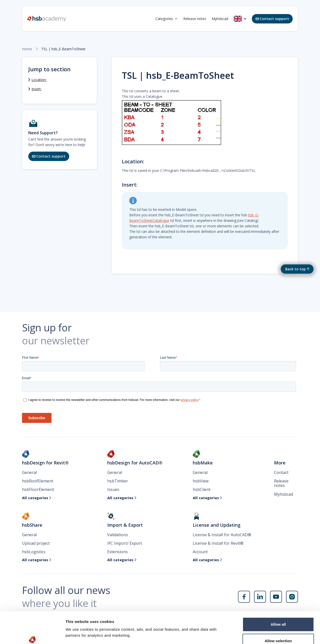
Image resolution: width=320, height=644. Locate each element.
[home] (47, 19)
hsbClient (202, 489)
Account (200, 552)
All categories (37, 498)
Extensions (117, 552)
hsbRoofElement (38, 481)
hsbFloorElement (38, 489)
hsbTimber (118, 481)
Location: (39, 80)
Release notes (195, 19)
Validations (118, 535)
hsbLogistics (34, 552)
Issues (113, 489)
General (29, 472)
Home (27, 49)
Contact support (272, 19)
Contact (281, 472)
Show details (262, 634)
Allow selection (278, 611)
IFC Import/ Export (125, 543)
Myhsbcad (220, 19)
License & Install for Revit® (218, 543)
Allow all (278, 595)
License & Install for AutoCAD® (222, 535)
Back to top (295, 269)
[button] (167, 19)
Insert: (36, 89)
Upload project (36, 543)
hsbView (201, 481)
